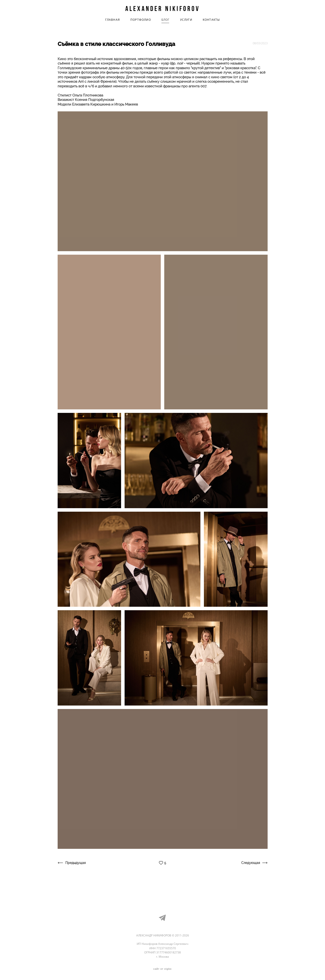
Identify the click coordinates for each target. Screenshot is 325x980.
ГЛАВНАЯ (113, 20)
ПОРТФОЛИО (141, 20)
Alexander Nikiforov (163, 9)
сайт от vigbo (162, 969)
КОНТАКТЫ (211, 20)
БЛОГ (166, 20)
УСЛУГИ (186, 20)
